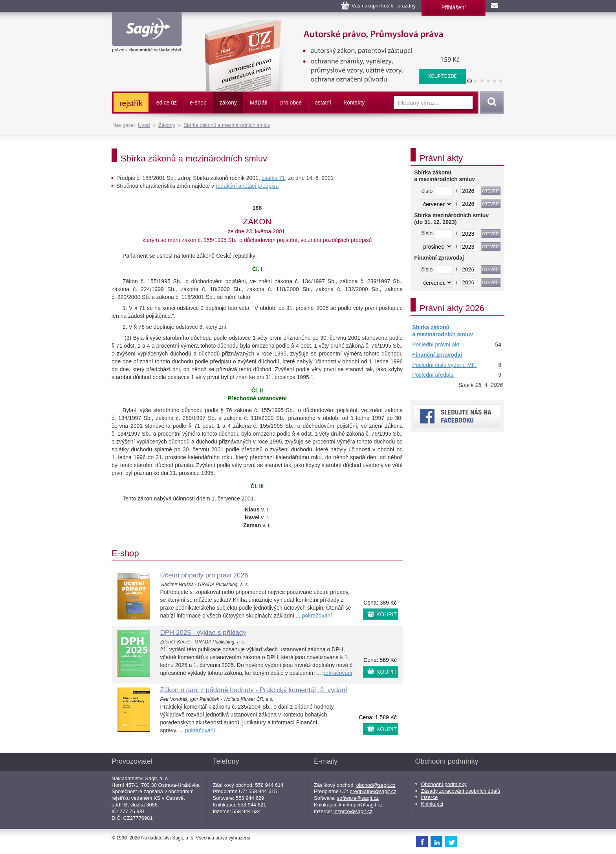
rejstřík (131, 103)
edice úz (167, 103)
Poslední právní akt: (436, 345)
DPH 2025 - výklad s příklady (203, 633)
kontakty (354, 103)
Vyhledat (491, 103)
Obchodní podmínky (444, 784)
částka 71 (273, 178)
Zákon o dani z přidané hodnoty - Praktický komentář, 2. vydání (254, 690)
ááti (258, 103)
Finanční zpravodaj (437, 355)
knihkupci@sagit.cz (361, 805)
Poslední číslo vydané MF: (444, 365)
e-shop (198, 103)
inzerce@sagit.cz (353, 811)
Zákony (167, 125)
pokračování (317, 616)
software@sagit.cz (358, 798)
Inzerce (430, 797)
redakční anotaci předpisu (247, 186)
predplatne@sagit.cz (373, 791)
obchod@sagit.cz (376, 785)
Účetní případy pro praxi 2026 (204, 575)
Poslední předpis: (433, 375)
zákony (228, 103)
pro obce (291, 103)
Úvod (144, 125)
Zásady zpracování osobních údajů (461, 791)
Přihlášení (453, 7)
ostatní (323, 103)
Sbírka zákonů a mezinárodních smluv (227, 125)
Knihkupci (432, 804)
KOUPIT (387, 614)
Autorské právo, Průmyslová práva (330, 24)
